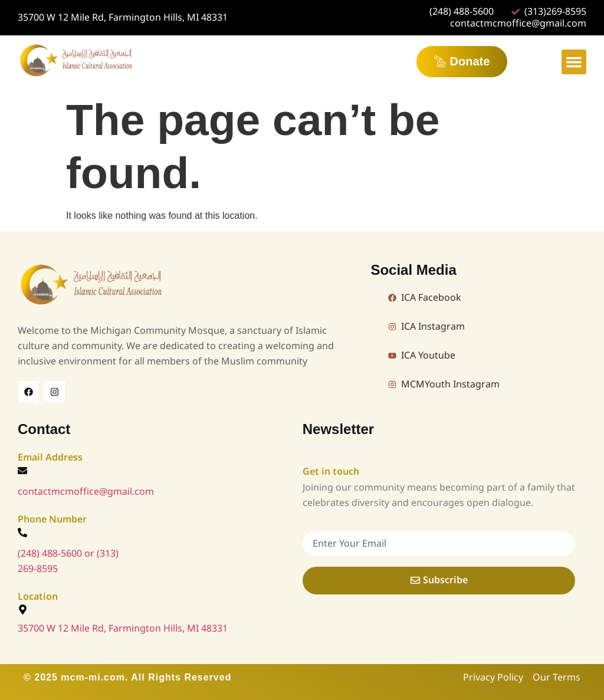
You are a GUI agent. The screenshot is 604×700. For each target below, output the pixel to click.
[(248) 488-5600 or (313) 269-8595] (22, 533)
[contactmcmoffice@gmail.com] (22, 471)
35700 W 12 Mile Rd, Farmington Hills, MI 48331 (123, 629)
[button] (574, 62)
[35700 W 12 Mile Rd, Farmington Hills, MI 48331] (23, 609)
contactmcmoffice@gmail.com (86, 492)
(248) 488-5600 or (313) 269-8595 (68, 561)
